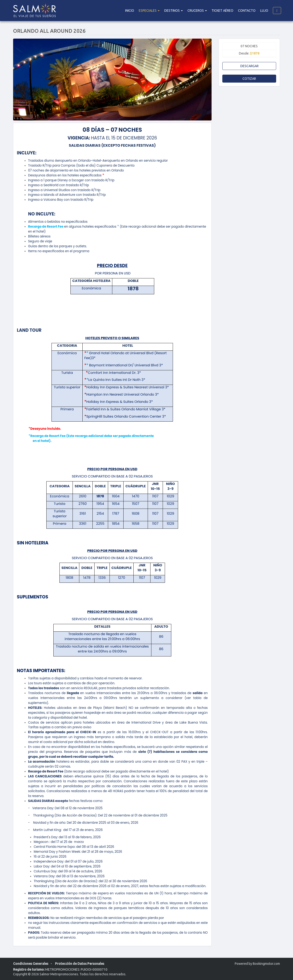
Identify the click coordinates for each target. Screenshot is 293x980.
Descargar (249, 66)
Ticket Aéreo (222, 11)
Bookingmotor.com (266, 964)
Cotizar (249, 79)
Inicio (130, 11)
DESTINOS (174, 11)
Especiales (149, 11)
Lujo (264, 11)
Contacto (247, 11)
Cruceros (197, 11)
